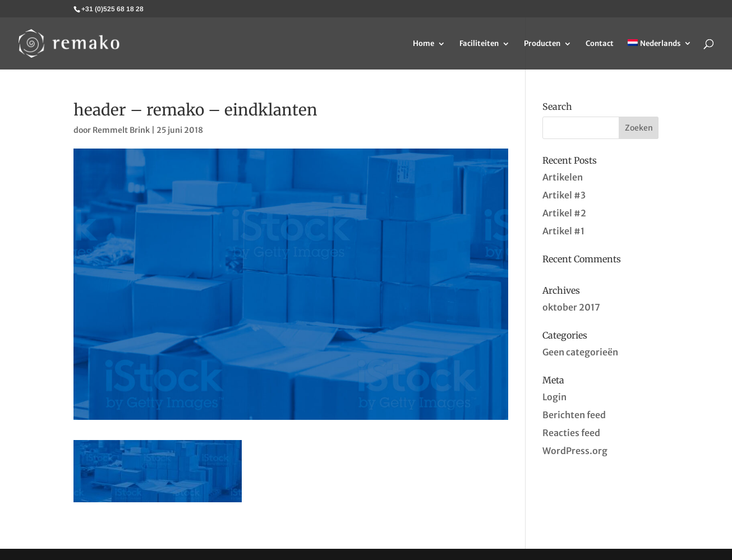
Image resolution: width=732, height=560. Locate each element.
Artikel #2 (564, 213)
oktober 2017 (571, 307)
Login (554, 397)
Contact (600, 44)
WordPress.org (575, 451)
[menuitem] (660, 54)
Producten (542, 44)
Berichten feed (574, 415)
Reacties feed (571, 433)
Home (423, 44)
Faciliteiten (479, 44)
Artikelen (563, 177)
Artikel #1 (563, 231)
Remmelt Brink (121, 130)
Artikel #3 (564, 195)
